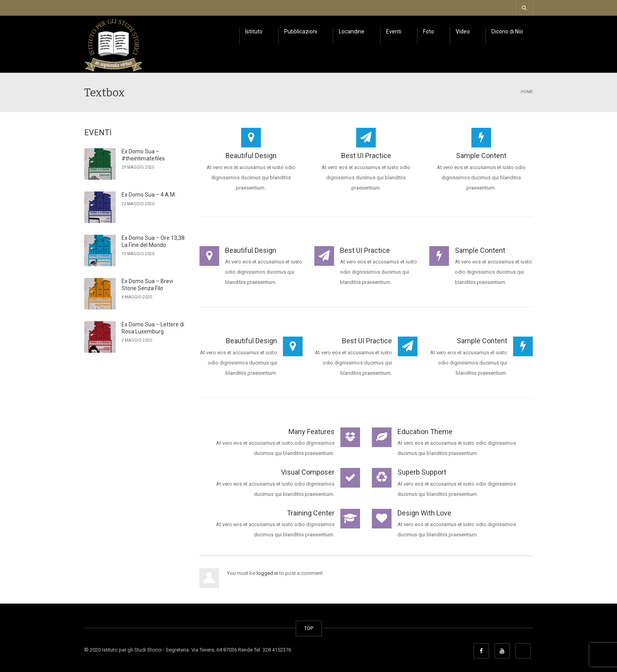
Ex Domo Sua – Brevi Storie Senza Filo (147, 285)
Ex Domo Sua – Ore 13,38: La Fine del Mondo (154, 241)
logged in (267, 573)
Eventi (394, 31)
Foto (429, 31)
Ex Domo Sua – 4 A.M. (149, 195)
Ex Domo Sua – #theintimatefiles (143, 155)
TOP (309, 628)
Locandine (352, 31)
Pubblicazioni (301, 31)
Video (463, 31)
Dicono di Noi (507, 31)
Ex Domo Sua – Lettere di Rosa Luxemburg (153, 328)
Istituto (254, 31)
